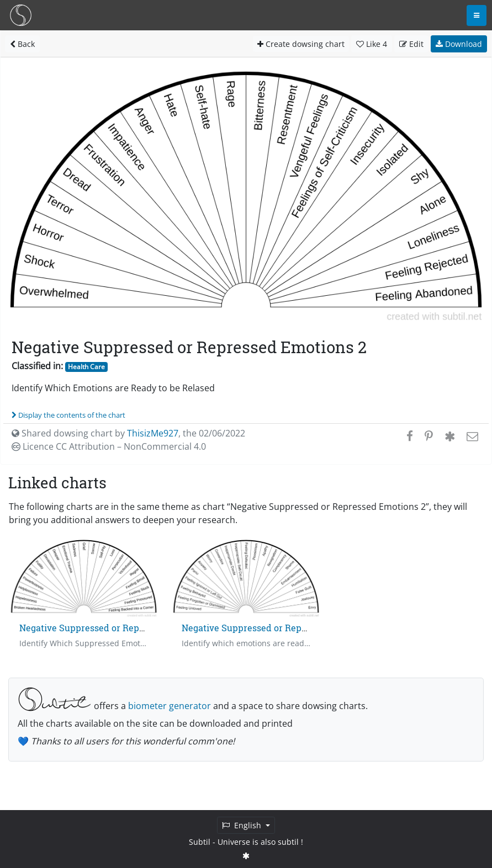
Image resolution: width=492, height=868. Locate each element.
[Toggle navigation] (477, 15)
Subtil (200, 842)
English (243, 825)
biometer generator (170, 706)
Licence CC (109, 446)
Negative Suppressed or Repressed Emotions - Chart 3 (296, 628)
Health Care (86, 367)
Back (22, 44)
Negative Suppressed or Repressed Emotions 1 (117, 628)
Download (459, 44)
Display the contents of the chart (68, 415)
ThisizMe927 (153, 433)
